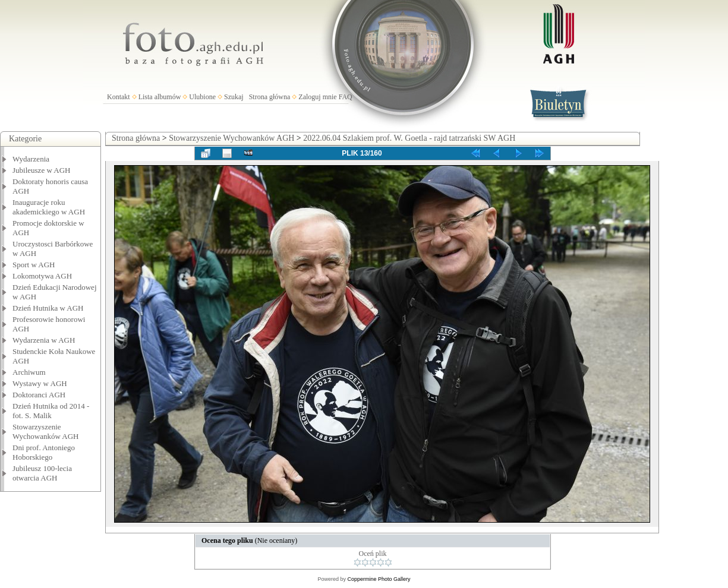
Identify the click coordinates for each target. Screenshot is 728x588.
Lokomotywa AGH (42, 276)
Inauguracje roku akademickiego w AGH (49, 207)
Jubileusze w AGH (42, 170)
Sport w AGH (34, 265)
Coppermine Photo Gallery (379, 579)
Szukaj (234, 97)
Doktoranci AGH (39, 395)
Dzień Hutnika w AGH (48, 308)
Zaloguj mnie (317, 97)
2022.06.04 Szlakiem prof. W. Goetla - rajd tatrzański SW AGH (409, 138)
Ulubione (202, 97)
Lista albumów (160, 97)
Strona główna (270, 97)
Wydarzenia (31, 159)
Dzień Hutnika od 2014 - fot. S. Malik (51, 411)
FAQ (346, 97)
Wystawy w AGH (40, 383)
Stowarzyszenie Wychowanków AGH (46, 431)
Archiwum (29, 372)
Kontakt (119, 97)
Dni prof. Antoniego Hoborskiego (44, 452)
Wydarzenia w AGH (44, 340)
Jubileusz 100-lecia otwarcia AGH (42, 473)
